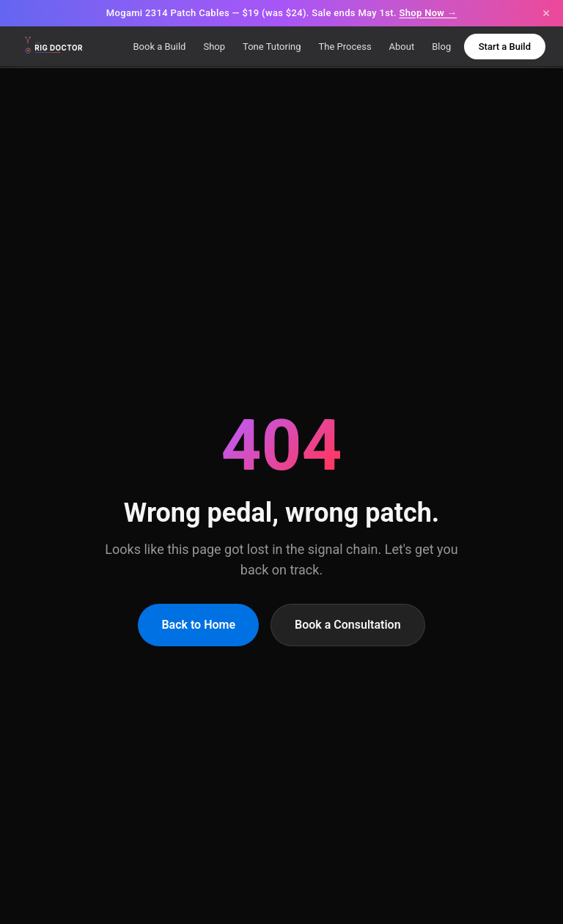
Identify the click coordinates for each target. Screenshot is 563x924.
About (402, 47)
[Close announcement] (546, 13)
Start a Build (505, 47)
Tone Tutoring (272, 47)
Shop (214, 47)
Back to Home (198, 625)
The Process (345, 47)
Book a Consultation (348, 625)
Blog (441, 47)
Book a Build (159, 47)
